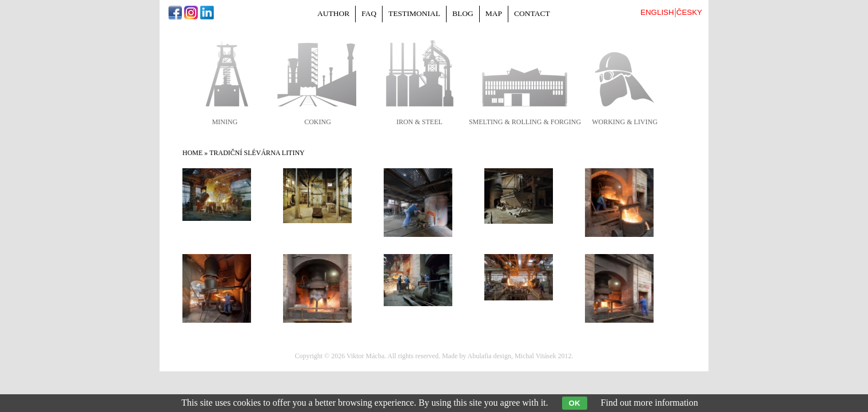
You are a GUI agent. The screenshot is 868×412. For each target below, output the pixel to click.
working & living (625, 122)
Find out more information (650, 403)
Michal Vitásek (535, 356)
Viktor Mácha (365, 356)
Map (494, 13)
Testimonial (414, 13)
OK (575, 403)
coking (318, 122)
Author (333, 13)
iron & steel (419, 122)
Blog (463, 13)
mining (225, 122)
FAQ (369, 13)
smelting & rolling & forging (525, 122)
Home (192, 153)
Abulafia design (489, 356)
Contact (532, 13)
